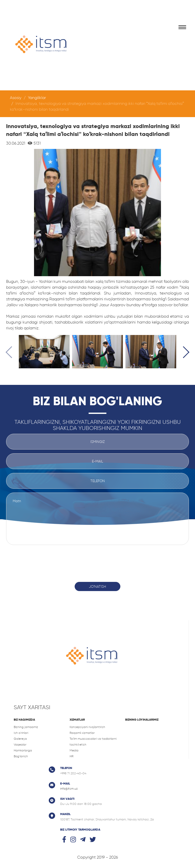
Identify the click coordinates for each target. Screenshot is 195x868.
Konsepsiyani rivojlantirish (87, 727)
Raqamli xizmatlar (82, 733)
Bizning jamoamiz (26, 727)
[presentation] (12, 353)
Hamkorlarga (23, 750)
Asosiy (16, 98)
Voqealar (20, 745)
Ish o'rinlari (21, 733)
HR (71, 756)
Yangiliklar (37, 98)
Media (74, 750)
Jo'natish (97, 586)
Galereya (20, 739)
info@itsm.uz (69, 789)
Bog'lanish (21, 756)
